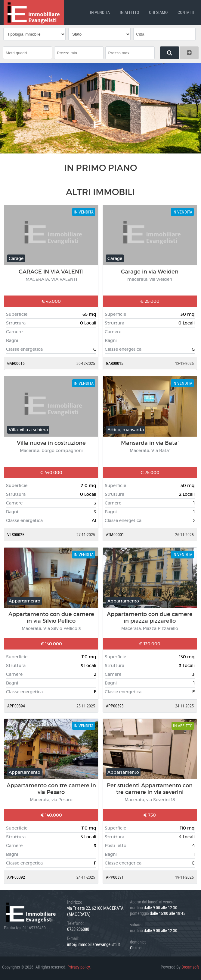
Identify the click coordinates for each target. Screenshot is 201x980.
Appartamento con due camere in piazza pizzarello (150, 617)
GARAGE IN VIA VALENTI (51, 271)
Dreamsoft (190, 966)
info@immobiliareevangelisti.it (93, 944)
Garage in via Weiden (150, 271)
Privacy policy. (79, 966)
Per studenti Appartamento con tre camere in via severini (150, 788)
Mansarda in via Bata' (150, 442)
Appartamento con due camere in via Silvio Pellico (51, 617)
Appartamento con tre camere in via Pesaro (51, 788)
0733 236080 (78, 928)
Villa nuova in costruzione (51, 442)
